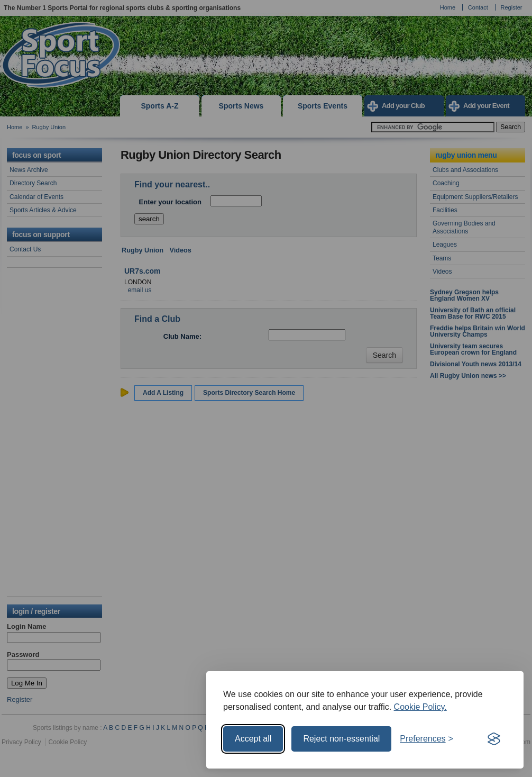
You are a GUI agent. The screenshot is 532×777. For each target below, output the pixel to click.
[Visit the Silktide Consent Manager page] (494, 739)
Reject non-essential (341, 739)
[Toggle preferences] (426, 739)
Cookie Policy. (420, 707)
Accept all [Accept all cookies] (253, 739)
